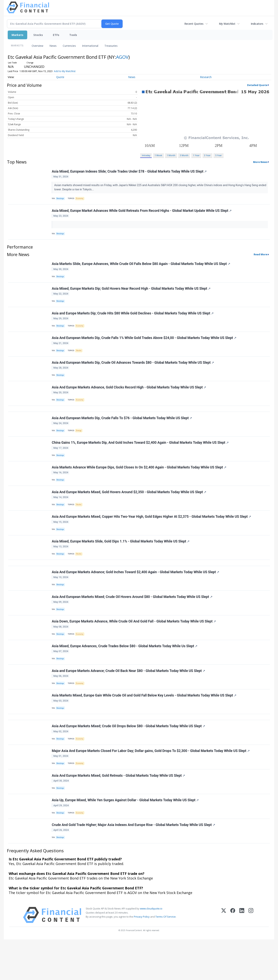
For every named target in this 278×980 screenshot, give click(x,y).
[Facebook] (233, 956)
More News (260, 162)
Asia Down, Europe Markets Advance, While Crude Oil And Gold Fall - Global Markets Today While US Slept (134, 648)
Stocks (38, 35)
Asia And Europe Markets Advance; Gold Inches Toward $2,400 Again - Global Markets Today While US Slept (136, 596)
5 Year (219, 155)
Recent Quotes (194, 24)
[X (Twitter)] (224, 956)
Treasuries (111, 46)
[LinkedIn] (242, 956)
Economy (81, 199)
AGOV (122, 57)
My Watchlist (227, 24)
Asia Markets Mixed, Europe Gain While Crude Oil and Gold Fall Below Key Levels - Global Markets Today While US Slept (144, 726)
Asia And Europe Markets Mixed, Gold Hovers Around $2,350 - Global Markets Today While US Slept (129, 510)
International (90, 46)
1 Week (158, 155)
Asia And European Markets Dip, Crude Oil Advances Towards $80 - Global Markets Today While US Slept (133, 372)
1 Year (196, 155)
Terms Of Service (166, 957)
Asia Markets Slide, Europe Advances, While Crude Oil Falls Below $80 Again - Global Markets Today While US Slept (141, 267)
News (53, 46)
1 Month (171, 155)
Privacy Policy (142, 957)
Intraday (146, 155)
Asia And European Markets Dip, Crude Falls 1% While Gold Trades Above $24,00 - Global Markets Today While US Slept (144, 346)
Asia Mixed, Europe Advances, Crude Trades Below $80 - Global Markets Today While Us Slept (125, 674)
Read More (261, 257)
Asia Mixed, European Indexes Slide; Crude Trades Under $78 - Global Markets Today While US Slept (130, 172)
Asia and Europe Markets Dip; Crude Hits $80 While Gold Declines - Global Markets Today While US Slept (133, 319)
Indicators (257, 24)
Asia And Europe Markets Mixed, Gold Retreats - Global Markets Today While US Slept (119, 812)
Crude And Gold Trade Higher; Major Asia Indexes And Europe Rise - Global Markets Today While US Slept (134, 864)
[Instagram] (251, 956)
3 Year (207, 155)
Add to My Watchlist (65, 71)
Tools (73, 35)
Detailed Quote (257, 85)
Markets (17, 35)
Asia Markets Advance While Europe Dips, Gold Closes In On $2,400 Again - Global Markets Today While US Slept (139, 484)
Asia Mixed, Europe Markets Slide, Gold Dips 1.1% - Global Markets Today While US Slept (121, 562)
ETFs (56, 35)
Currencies (69, 46)
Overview (37, 46)
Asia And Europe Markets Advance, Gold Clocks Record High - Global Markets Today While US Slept (129, 398)
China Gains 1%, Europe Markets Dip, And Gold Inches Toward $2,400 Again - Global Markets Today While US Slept (141, 458)
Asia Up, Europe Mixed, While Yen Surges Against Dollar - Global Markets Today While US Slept (126, 838)
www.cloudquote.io (151, 949)
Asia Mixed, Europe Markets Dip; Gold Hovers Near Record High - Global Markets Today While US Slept (131, 293)
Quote (60, 77)
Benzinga (61, 199)
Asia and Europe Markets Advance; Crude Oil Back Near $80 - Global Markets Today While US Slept (129, 700)
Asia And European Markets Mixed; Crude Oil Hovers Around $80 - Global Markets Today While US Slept (132, 622)
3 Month (184, 155)
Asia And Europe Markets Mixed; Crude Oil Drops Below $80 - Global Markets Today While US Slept (129, 760)
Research (206, 77)
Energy (80, 444)
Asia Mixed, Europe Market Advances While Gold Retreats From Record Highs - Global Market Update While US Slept (142, 212)
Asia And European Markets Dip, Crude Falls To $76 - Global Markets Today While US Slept (122, 431)
